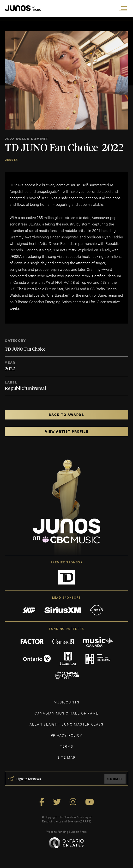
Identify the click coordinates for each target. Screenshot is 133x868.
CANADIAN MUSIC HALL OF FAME (66, 713)
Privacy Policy (67, 735)
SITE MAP (66, 757)
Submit (115, 779)
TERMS (67, 746)
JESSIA (11, 160)
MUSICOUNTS (67, 702)
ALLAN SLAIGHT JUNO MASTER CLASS (66, 724)
